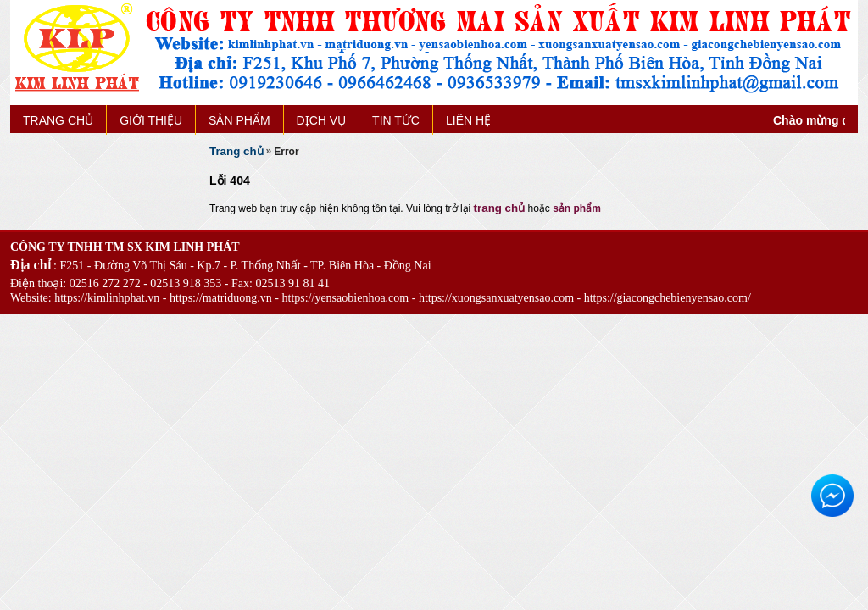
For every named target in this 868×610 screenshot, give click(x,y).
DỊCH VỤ (322, 120)
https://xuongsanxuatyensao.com (496, 298)
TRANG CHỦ (58, 120)
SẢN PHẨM (239, 120)
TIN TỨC (396, 120)
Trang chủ (236, 151)
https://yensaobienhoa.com (346, 298)
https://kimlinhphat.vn (107, 298)
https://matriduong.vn (221, 298)
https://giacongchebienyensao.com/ (668, 298)
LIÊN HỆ (468, 120)
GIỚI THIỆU (151, 120)
